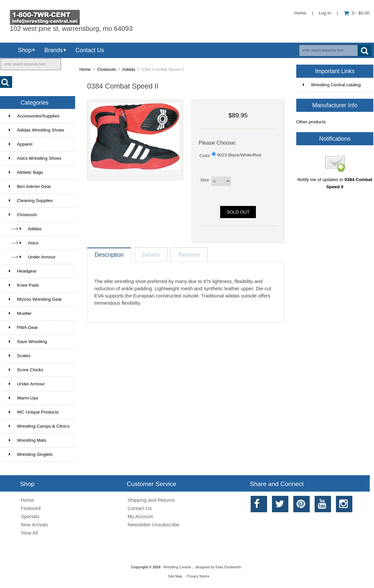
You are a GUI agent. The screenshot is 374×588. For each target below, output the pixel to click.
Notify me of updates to (335, 181)
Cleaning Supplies (31, 201)
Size (205, 180)
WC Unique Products (34, 412)
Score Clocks (26, 370)
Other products (311, 122)
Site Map (175, 576)
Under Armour (27, 384)
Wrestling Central (177, 567)
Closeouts (106, 69)
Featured (31, 508)
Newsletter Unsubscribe (154, 525)
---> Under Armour (32, 257)
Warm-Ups (23, 398)
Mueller (20, 313)
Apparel (21, 144)
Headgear (23, 271)
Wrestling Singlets (31, 454)
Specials (30, 516)
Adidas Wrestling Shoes (37, 130)
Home (300, 13)
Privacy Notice (198, 576)
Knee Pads (24, 285)
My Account (140, 516)
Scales (20, 356)
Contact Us (90, 50)
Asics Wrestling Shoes (35, 158)
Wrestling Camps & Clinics (39, 426)
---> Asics (24, 243)
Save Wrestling (28, 342)
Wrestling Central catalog (332, 85)
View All (29, 533)
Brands (53, 50)
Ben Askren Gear (30, 186)
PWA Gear (23, 327)
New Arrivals (34, 525)
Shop (25, 50)
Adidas (129, 69)
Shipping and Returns (151, 500)
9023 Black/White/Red (239, 155)
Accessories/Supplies (34, 116)
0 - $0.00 (357, 13)
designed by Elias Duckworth (218, 567)
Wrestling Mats (28, 440)
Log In (325, 13)
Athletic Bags (26, 172)
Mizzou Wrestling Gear (35, 299)
